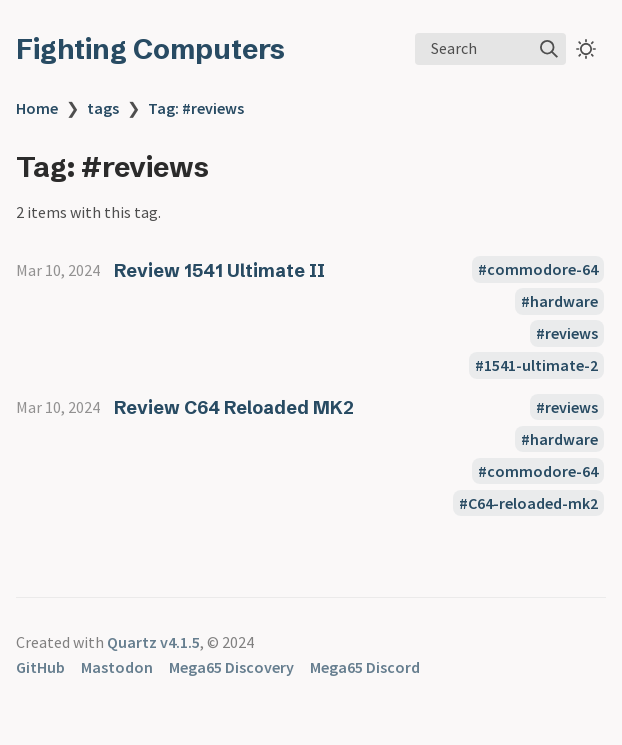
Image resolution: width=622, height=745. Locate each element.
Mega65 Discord (365, 667)
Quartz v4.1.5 (153, 642)
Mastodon (117, 667)
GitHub (40, 667)
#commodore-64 (538, 270)
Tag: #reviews (196, 108)
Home (37, 108)
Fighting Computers (150, 49)
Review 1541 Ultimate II (219, 270)
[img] (549, 49)
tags (103, 108)
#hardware (559, 302)
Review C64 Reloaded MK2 (234, 407)
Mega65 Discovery (231, 667)
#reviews (567, 334)
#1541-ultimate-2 (536, 366)
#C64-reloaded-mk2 (528, 503)
